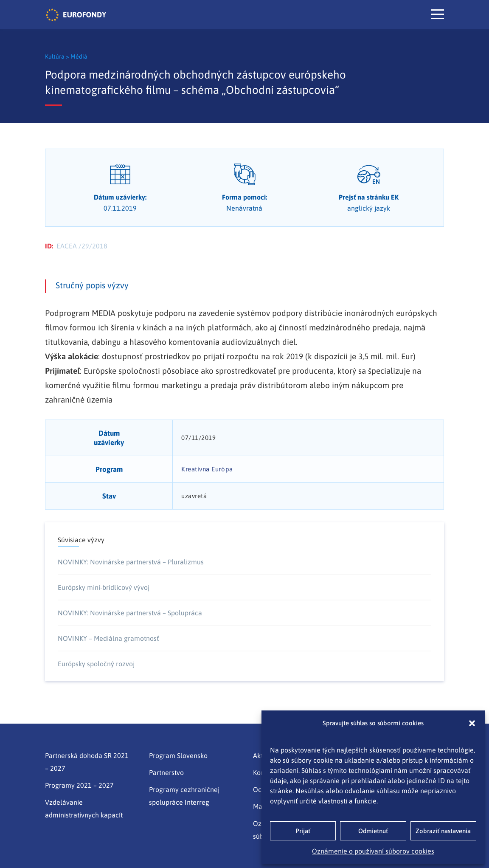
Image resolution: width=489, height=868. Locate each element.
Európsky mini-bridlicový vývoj (104, 587)
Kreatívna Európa (207, 469)
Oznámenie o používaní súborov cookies (373, 851)
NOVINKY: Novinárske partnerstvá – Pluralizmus (131, 562)
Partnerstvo (166, 772)
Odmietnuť (373, 831)
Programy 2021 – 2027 (79, 785)
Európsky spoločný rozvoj (96, 664)
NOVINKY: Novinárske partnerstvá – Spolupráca (130, 613)
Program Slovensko (178, 755)
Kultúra (55, 56)
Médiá (79, 56)
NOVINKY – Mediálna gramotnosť (108, 638)
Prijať (303, 831)
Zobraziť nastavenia (443, 831)
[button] (472, 723)
